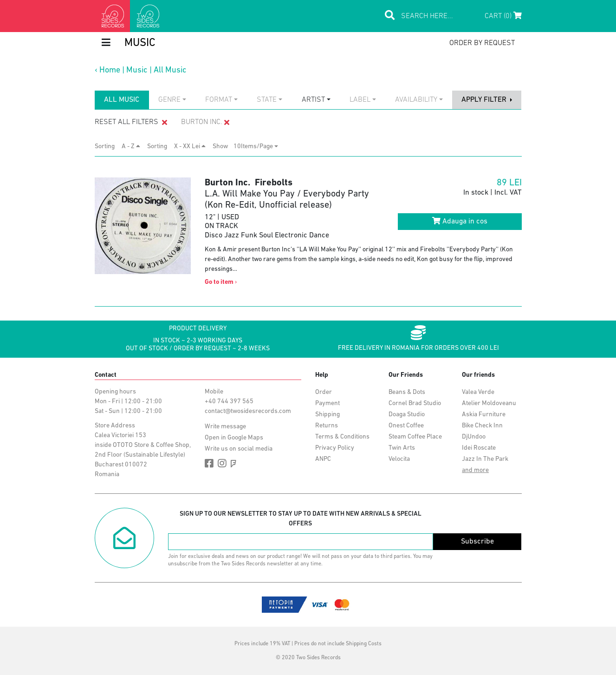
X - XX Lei (190, 146)
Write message (225, 427)
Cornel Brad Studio (415, 403)
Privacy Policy (335, 448)
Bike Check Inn (482, 426)
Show (223, 147)
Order (324, 392)
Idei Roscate (479, 448)
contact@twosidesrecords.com (248, 411)
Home (110, 70)
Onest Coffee (406, 426)
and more (475, 470)
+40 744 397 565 (229, 402)
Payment (327, 403)
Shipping (327, 415)
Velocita (399, 459)
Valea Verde (478, 392)
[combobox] (172, 100)
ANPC (323, 459)
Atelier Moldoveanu (489, 403)
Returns (327, 426)
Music (137, 70)
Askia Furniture (484, 415)
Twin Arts (402, 448)
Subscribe (477, 542)
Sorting (107, 147)
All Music (170, 70)
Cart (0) (503, 16)
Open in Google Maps (234, 438)
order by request (482, 43)
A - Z (131, 146)
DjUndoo (474, 437)
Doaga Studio (407, 415)
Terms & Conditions (342, 437)
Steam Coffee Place (415, 437)
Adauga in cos (460, 221)
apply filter (485, 100)
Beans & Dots (407, 392)
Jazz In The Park (485, 459)
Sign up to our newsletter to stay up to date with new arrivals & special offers (301, 519)
